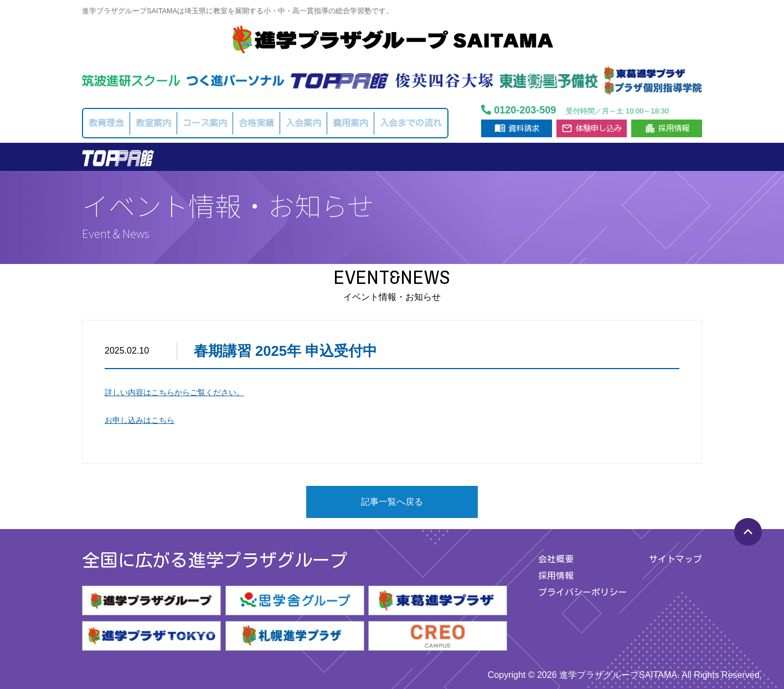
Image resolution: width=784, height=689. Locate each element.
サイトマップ (675, 559)
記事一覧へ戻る (392, 502)
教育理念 (106, 123)
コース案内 (205, 123)
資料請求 (517, 128)
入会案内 (303, 123)
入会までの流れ (411, 123)
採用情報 (667, 128)
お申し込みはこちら (140, 420)
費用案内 (350, 123)
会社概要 (556, 559)
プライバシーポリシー (582, 592)
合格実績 (256, 123)
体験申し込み (592, 128)
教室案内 (153, 123)
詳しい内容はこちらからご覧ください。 (174, 392)
